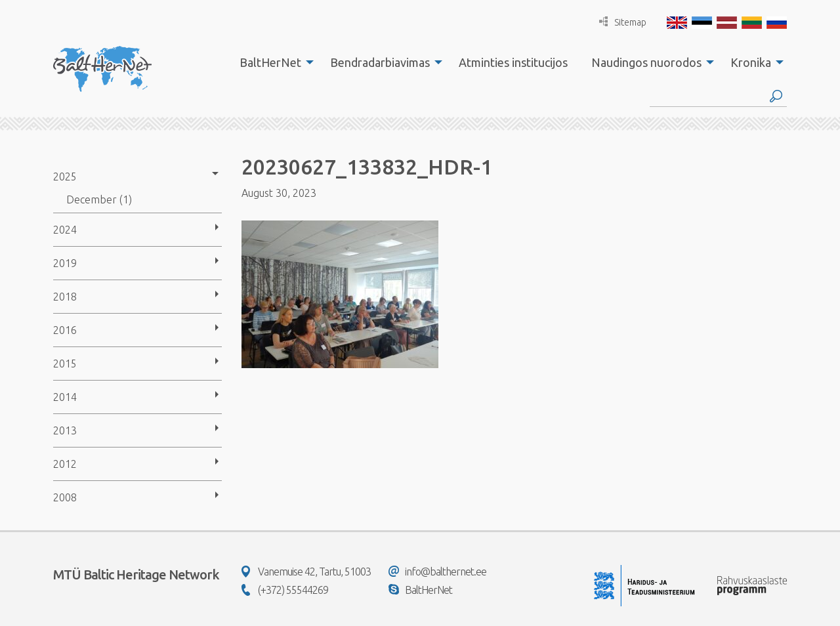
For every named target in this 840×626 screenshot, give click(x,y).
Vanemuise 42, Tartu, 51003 (306, 572)
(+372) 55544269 (285, 590)
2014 (65, 397)
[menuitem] (273, 62)
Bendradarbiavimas (380, 62)
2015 (65, 364)
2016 (65, 330)
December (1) (99, 199)
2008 (65, 497)
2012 (65, 464)
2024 (65, 230)
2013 (65, 430)
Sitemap (623, 22)
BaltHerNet (270, 62)
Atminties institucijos (513, 62)
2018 (65, 297)
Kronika (751, 62)
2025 (65, 177)
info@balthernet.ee (437, 572)
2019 (65, 263)
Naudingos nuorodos (646, 62)
